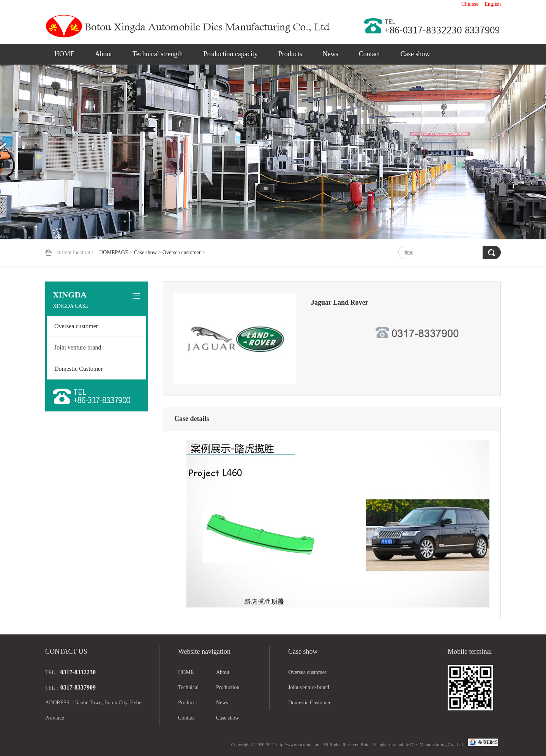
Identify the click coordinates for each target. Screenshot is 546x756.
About (103, 54)
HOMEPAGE (114, 252)
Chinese (470, 4)
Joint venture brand (78, 347)
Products (290, 54)
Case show (415, 54)
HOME (64, 54)
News (331, 54)
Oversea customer (182, 252)
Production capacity (230, 54)
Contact (369, 54)
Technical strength (158, 54)
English (493, 4)
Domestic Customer (79, 369)
